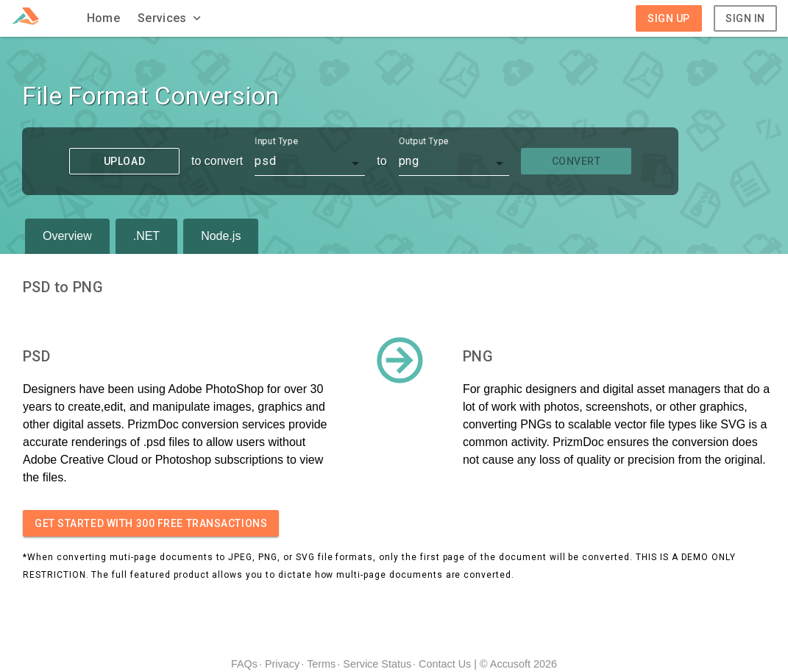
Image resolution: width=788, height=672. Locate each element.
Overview (67, 236)
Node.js (221, 236)
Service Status (377, 664)
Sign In (745, 18)
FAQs (244, 664)
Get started (151, 523)
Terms (321, 664)
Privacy (282, 664)
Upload (124, 161)
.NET (146, 236)
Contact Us (445, 664)
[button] (171, 18)
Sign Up (669, 18)
